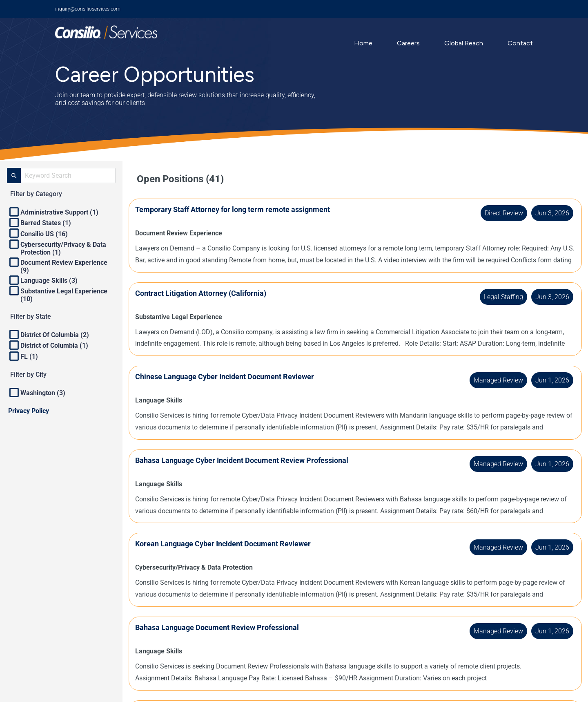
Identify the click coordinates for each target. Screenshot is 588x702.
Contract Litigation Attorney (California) (209, 293)
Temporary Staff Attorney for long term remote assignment (241, 209)
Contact (520, 43)
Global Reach (464, 43)
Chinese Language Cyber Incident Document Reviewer (233, 377)
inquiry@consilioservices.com (88, 9)
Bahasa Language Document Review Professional (225, 627)
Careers (408, 43)
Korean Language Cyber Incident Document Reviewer (231, 544)
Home (363, 43)
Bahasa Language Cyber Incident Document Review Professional (250, 460)
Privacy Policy (29, 411)
